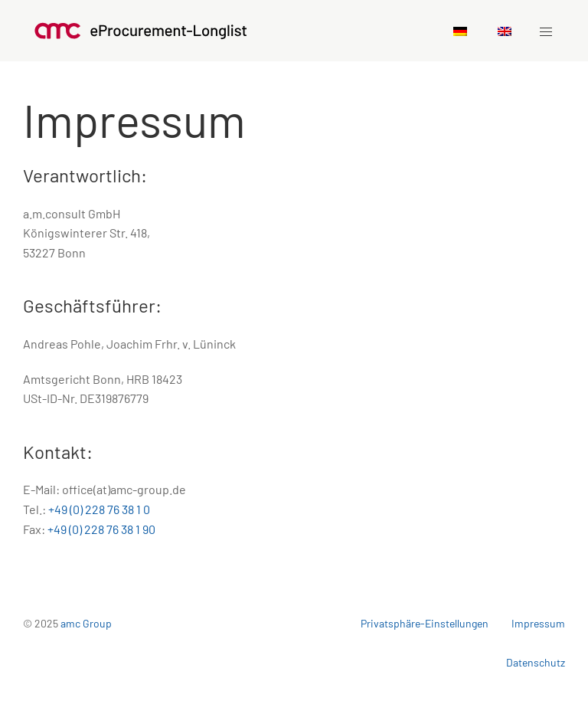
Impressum (538, 623)
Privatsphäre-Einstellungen (425, 623)
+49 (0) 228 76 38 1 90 (101, 529)
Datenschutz (536, 662)
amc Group (86, 623)
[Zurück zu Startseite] (141, 31)
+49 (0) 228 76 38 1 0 (99, 509)
